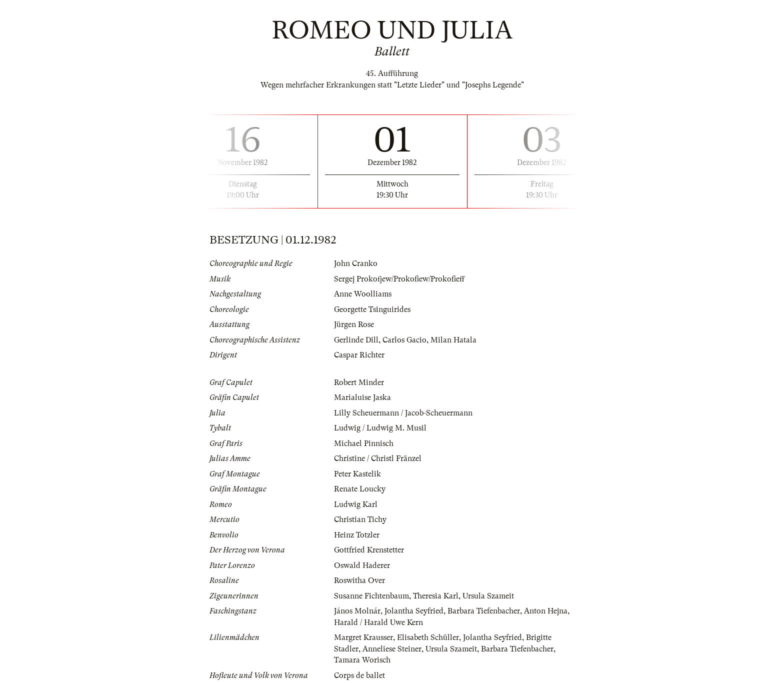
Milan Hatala (453, 340)
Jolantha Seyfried (414, 611)
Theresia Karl (436, 596)
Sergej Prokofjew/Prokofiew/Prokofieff (399, 279)
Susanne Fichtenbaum (371, 596)
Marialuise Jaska (362, 397)
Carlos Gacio (404, 340)
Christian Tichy (360, 519)
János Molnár (357, 611)
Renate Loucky (360, 489)
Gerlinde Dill (356, 340)
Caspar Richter (359, 355)
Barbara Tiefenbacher (484, 611)
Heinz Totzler (357, 535)
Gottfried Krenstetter (369, 550)
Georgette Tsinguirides (372, 309)
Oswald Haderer (362, 565)
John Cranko (356, 263)
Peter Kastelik (357, 474)
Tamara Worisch (362, 660)
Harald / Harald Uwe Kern (378, 622)
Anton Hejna (546, 611)
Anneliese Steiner (392, 649)
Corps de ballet (359, 675)
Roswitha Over (359, 580)
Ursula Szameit (488, 596)
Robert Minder (359, 382)
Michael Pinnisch (364, 443)
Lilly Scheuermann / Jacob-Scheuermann (403, 413)
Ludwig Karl (356, 504)
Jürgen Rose (354, 324)
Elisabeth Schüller (428, 637)
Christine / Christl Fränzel (378, 458)
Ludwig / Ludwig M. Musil (380, 428)
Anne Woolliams (363, 294)
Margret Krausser (363, 637)
